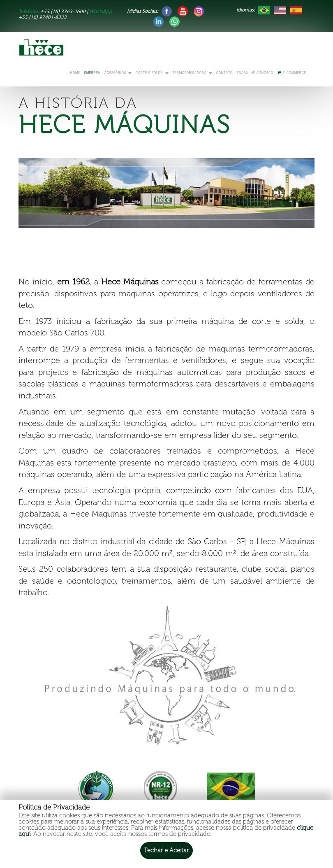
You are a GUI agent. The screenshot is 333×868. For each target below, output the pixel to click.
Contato (224, 73)
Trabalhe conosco (255, 73)
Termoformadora (192, 73)
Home (75, 73)
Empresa (92, 73)
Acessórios (118, 73)
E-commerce (292, 73)
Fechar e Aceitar (166, 850)
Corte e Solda (152, 73)
